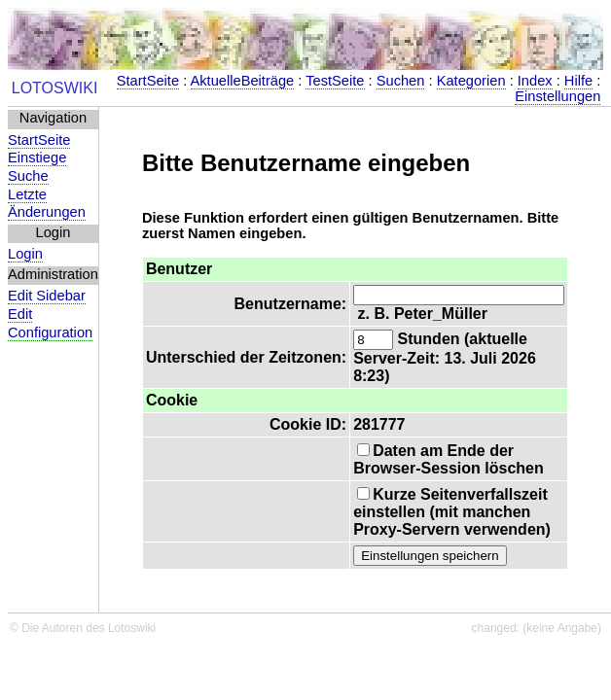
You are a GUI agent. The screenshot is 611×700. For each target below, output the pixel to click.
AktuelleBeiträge (243, 81)
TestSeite (335, 81)
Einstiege (37, 157)
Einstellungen (557, 96)
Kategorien (471, 81)
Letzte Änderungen (47, 204)
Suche (28, 176)
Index (535, 81)
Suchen (401, 81)
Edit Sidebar (47, 296)
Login (25, 254)
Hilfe (578, 81)
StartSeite (148, 81)
